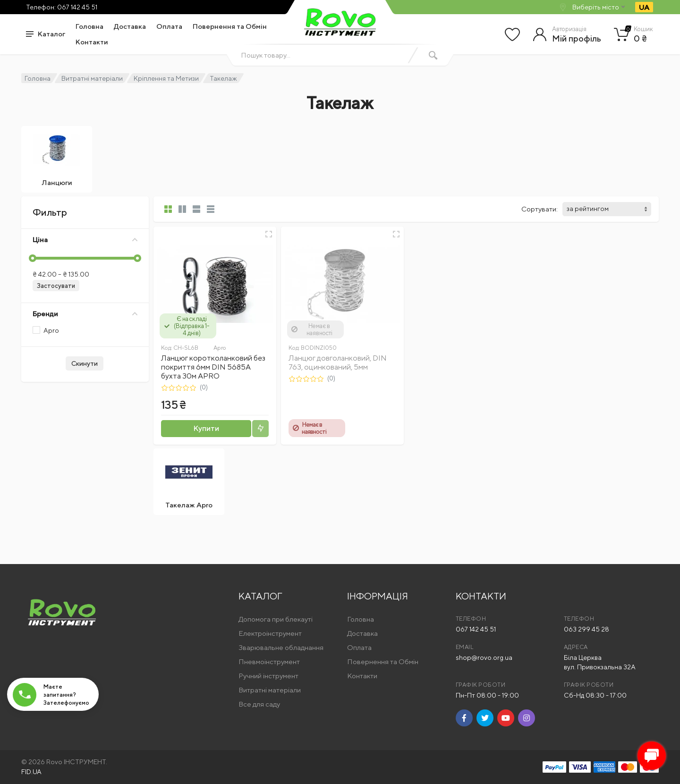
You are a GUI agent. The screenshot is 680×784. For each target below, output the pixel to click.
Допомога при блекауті (276, 619)
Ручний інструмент (268, 676)
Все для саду (259, 704)
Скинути (85, 363)
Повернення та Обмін (230, 26)
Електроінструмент (270, 633)
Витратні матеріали (92, 78)
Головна (89, 26)
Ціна (85, 240)
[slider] (33, 258)
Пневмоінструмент (269, 662)
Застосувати (56, 286)
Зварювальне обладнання (281, 647)
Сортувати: (540, 209)
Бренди (85, 314)
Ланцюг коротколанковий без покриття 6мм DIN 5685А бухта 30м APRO (213, 367)
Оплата (169, 26)
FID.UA (31, 772)
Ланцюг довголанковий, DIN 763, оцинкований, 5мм (338, 362)
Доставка (130, 26)
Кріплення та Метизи (166, 78)
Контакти (92, 42)
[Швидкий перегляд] (269, 234)
